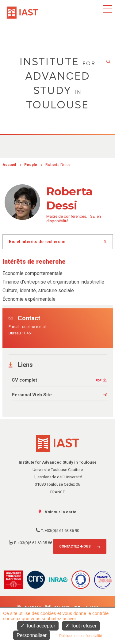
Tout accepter (38, 626)
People (31, 165)
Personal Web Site (32, 395)
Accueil (9, 165)
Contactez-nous (75, 546)
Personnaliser (32, 635)
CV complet (24, 380)
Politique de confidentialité (80, 636)
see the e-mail (34, 327)
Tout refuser (81, 626)
